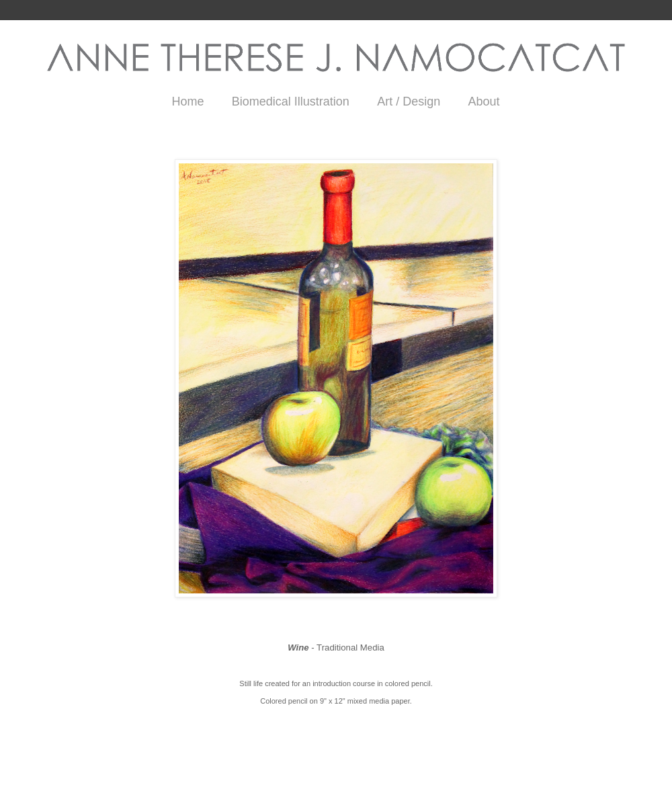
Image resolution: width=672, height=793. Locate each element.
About (484, 101)
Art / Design (409, 101)
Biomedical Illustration (291, 101)
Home (187, 101)
